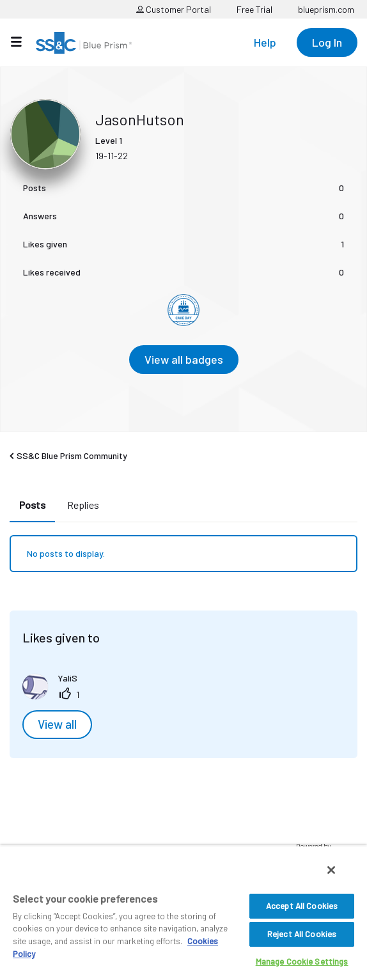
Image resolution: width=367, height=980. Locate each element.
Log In (327, 42)
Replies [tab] (83, 505)
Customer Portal (174, 9)
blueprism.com (326, 9)
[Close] (331, 870)
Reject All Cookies (302, 934)
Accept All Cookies (302, 906)
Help (265, 42)
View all (57, 724)
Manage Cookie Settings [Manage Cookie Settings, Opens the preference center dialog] (302, 961)
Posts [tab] (32, 505)
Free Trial (254, 9)
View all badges (184, 359)
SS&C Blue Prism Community (72, 455)
